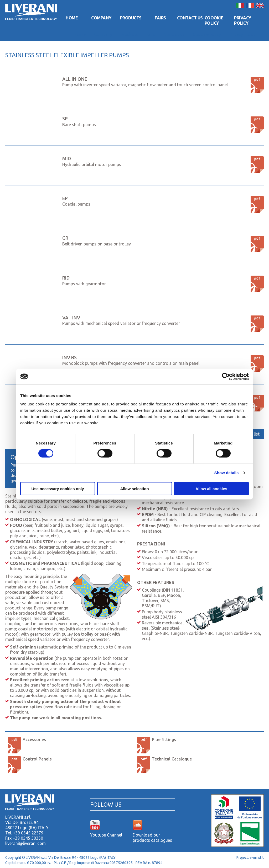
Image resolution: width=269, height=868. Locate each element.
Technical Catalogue (172, 759)
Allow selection (134, 488)
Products (131, 18)
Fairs (160, 18)
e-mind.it (257, 858)
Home (72, 18)
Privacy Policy (243, 20)
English (260, 5)
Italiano (240, 5)
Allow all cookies (211, 488)
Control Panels (37, 759)
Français (250, 5)
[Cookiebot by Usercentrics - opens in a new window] (226, 377)
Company (101, 18)
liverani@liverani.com (25, 843)
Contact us (190, 18)
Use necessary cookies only (58, 488)
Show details (227, 473)
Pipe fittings (164, 740)
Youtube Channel (106, 835)
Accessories (34, 740)
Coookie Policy (214, 20)
